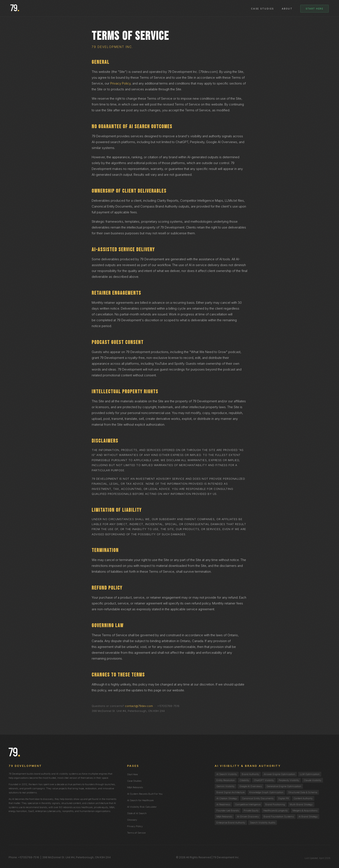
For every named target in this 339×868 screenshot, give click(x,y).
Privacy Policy (120, 83)
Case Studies (262, 9)
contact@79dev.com (139, 706)
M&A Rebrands (135, 787)
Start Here (314, 9)
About (287, 9)
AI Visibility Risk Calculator (142, 807)
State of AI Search (137, 813)
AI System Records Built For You (145, 794)
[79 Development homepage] (15, 8)
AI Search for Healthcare (140, 800)
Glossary (132, 820)
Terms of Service (136, 833)
